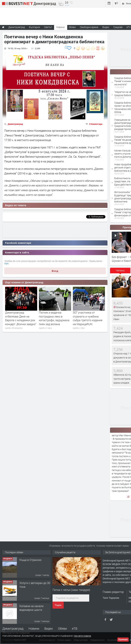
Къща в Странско (30, 560)
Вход (55, 271)
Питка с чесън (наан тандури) (71, 590)
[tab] (120, 272)
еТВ (75, 628)
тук (6, 263)
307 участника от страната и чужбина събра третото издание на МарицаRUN (88, 318)
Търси (58, 605)
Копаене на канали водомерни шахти (31, 608)
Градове (118, 27)
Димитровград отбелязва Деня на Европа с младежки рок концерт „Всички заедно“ (21, 318)
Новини (60, 27)
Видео (49, 628)
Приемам (123, 640)
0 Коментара (96, 124)
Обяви (62, 628)
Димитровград (15, 124)
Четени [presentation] (120, 270)
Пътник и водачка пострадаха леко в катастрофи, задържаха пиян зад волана (54, 318)
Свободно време (89, 27)
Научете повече (82, 636)
